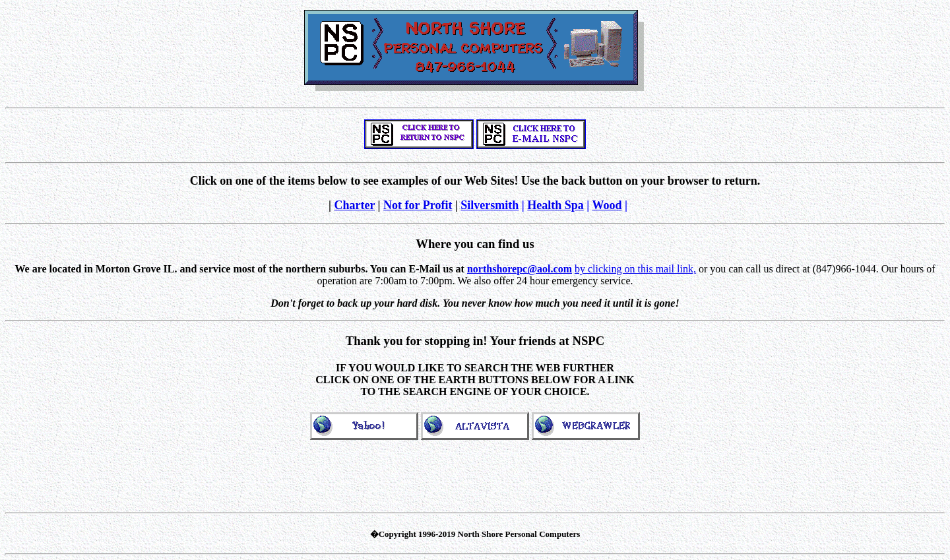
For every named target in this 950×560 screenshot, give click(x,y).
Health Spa (555, 205)
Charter (354, 205)
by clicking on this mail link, (635, 269)
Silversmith (490, 205)
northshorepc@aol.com (520, 269)
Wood (607, 205)
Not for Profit (418, 205)
